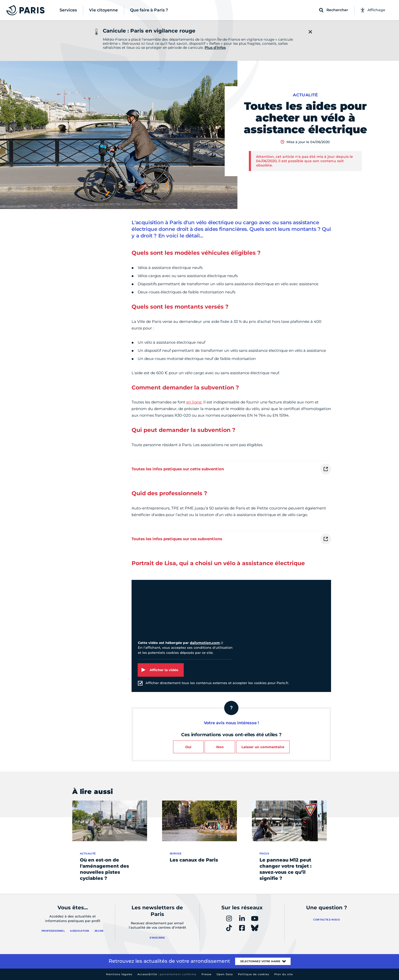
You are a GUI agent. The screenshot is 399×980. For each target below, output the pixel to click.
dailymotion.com (205, 643)
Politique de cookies (254, 974)
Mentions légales (119, 974)
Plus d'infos (215, 48)
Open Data (225, 974)
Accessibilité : (167, 974)
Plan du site (284, 974)
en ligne (194, 402)
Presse (206, 974)
